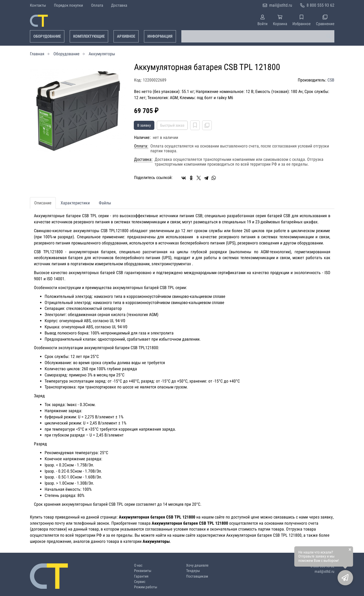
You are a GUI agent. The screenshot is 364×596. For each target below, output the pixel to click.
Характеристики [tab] (75, 203)
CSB (331, 80)
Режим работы (146, 587)
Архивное (126, 36)
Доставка (119, 5)
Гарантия (141, 576)
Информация (160, 36)
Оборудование (47, 36)
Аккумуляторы (102, 54)
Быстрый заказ (172, 125)
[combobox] (258, 36)
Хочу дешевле (197, 565)
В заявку (144, 125)
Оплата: (141, 146)
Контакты (38, 5)
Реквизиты (143, 571)
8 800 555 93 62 (320, 5)
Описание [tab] (43, 203)
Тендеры (193, 571)
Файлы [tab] (105, 203)
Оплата (97, 5)
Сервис (140, 582)
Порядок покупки (69, 5)
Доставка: (143, 159)
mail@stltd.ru (281, 5)
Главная (37, 54)
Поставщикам (197, 576)
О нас (138, 565)
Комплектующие (89, 36)
